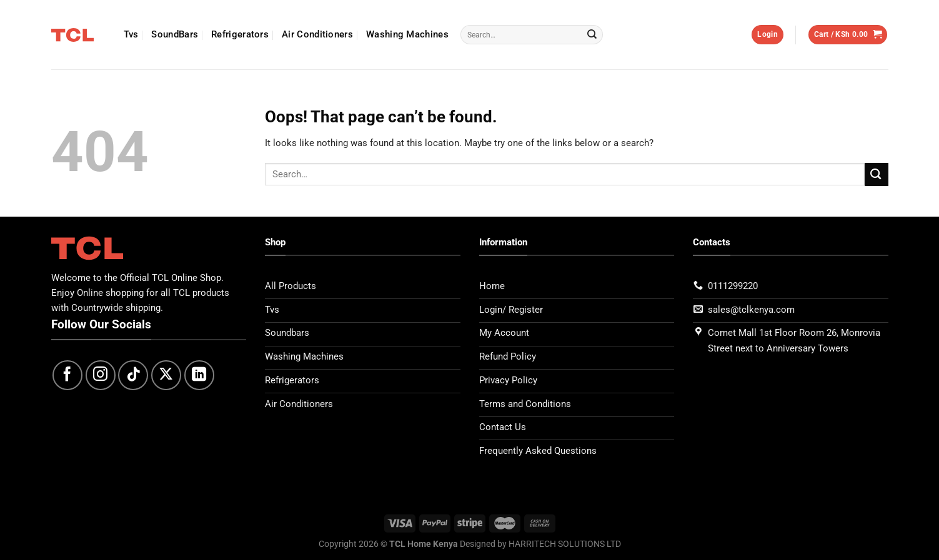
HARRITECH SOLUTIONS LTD (565, 543)
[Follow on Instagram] (101, 375)
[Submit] (592, 35)
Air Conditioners (317, 34)
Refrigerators (240, 34)
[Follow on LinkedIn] (199, 375)
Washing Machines (407, 34)
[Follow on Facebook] (67, 375)
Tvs (131, 34)
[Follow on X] (166, 375)
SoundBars (175, 34)
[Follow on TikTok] (133, 375)
